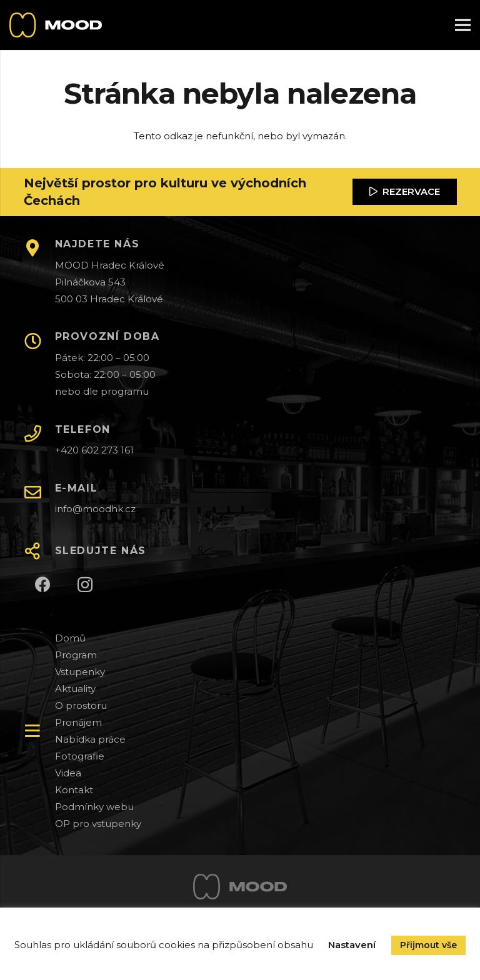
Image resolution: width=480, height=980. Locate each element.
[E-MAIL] (39, 493)
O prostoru (81, 705)
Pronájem (78, 722)
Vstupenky (80, 672)
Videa (68, 773)
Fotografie (80, 756)
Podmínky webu (94, 807)
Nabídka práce (90, 739)
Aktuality (75, 689)
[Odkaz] (56, 25)
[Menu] (463, 25)
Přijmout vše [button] (428, 945)
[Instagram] (85, 585)
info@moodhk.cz (95, 509)
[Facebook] (43, 585)
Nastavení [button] (352, 945)
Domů (70, 638)
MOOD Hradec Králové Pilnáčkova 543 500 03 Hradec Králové (110, 282)
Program (76, 655)
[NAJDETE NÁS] (39, 249)
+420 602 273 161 (94, 450)
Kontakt (74, 790)
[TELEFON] (39, 435)
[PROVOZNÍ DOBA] (39, 342)
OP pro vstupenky (98, 824)
